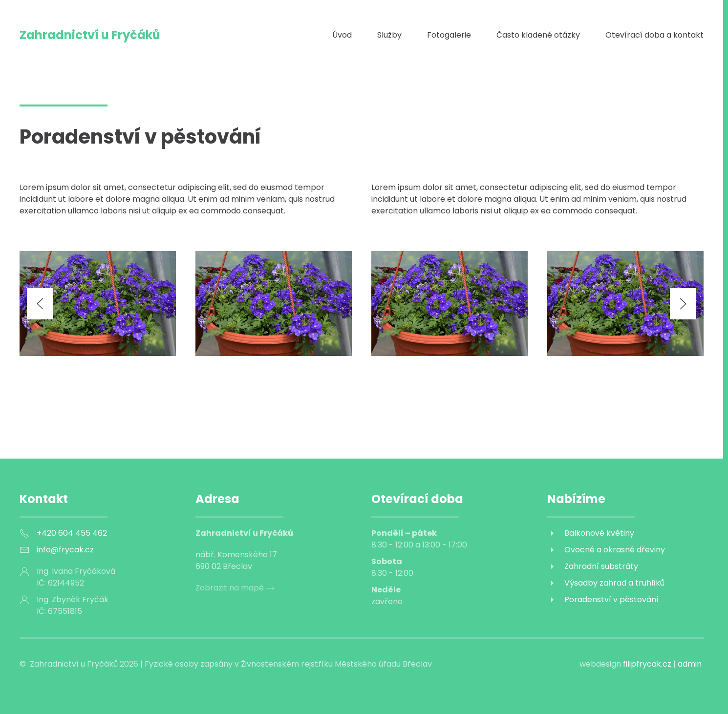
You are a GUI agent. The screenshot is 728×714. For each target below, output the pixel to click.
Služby (389, 35)
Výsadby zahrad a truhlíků (614, 583)
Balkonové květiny (599, 533)
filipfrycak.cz (648, 664)
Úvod (342, 35)
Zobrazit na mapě (230, 588)
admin (690, 664)
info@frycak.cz (65, 550)
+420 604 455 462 (72, 533)
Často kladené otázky (538, 35)
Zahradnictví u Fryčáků (90, 35)
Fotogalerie (449, 35)
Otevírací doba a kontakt (654, 35)
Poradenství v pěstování (611, 599)
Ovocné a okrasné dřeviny (615, 550)
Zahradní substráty (601, 566)
